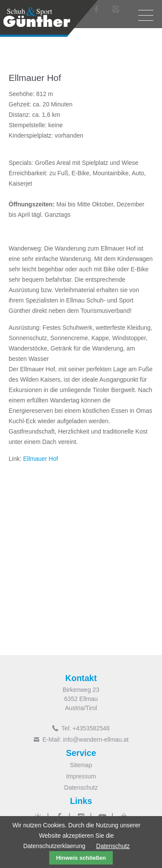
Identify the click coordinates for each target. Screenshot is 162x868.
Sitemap (81, 765)
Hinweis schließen (81, 858)
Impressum (81, 776)
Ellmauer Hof (40, 459)
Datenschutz (81, 788)
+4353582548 (91, 728)
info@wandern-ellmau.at (96, 739)
